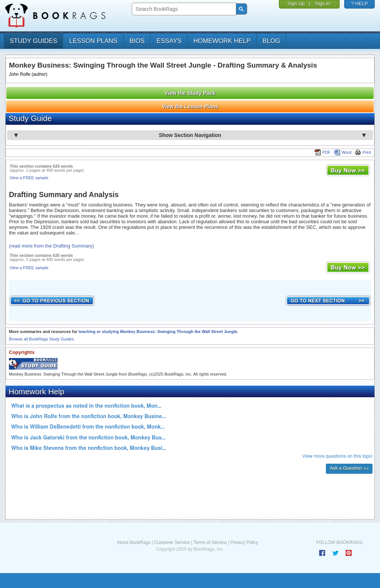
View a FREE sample (29, 178)
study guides (33, 41)
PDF (323, 152)
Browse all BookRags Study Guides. (42, 339)
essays (169, 41)
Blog (271, 41)
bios (137, 41)
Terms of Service (210, 542)
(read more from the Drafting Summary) (52, 246)
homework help (222, 41)
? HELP (360, 4)
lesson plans (93, 41)
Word (343, 152)
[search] (183, 9)
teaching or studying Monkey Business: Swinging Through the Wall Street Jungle (158, 332)
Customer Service (172, 542)
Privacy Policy (244, 542)
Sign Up (296, 4)
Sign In (323, 4)
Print (363, 152)
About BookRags (134, 542)
